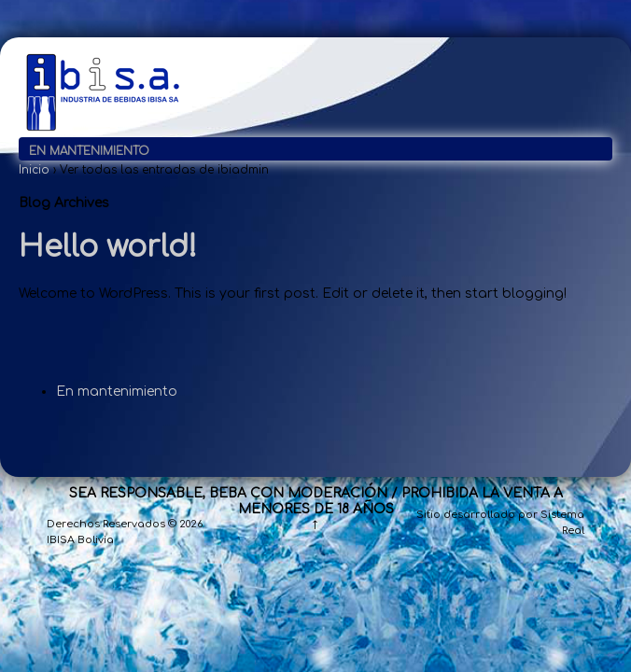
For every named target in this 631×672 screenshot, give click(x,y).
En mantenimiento (89, 151)
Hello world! (108, 247)
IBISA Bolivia (80, 540)
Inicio (34, 170)
